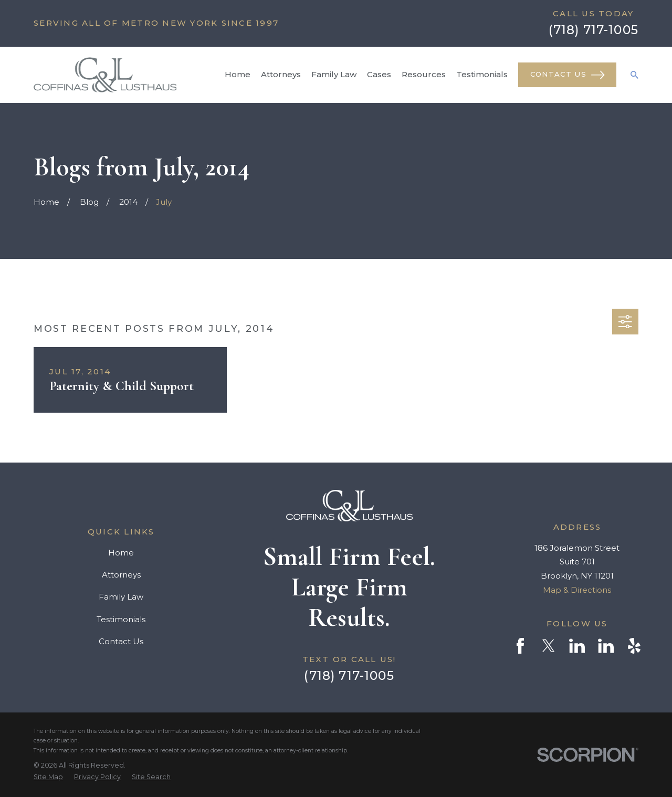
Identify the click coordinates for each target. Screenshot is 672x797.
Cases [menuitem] (379, 74)
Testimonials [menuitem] (482, 74)
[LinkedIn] (577, 646)
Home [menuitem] (238, 74)
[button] (625, 322)
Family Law (121, 597)
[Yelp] (634, 646)
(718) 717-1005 (594, 30)
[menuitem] (48, 777)
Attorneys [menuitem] (281, 74)
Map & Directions (577, 590)
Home (121, 553)
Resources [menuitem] (424, 74)
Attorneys (121, 575)
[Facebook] (520, 646)
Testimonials (121, 619)
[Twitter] (549, 646)
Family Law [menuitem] (334, 74)
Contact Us (568, 75)
